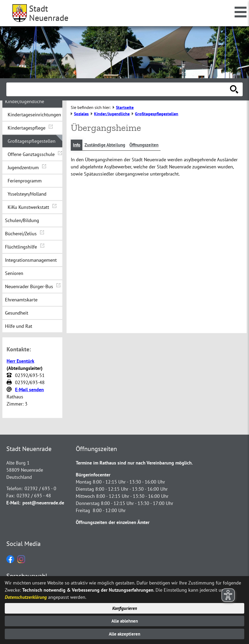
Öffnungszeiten (149, 145)
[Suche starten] (234, 89)
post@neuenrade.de (43, 503)
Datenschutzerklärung (26, 596)
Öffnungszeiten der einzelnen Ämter (113, 522)
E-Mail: (13, 503)
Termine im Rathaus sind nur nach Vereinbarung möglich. (134, 463)
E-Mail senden (29, 390)
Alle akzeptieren (124, 634)
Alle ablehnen (124, 620)
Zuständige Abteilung (107, 145)
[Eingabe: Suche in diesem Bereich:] (119, 89)
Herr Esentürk (20, 361)
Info (77, 145)
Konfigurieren (124, 607)
